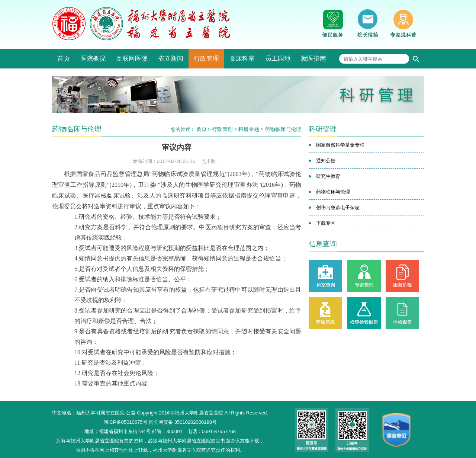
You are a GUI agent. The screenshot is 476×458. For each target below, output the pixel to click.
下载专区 (326, 223)
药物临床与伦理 (283, 129)
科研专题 (249, 129)
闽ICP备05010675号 (126, 422)
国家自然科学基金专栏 (340, 145)
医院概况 (93, 59)
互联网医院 (132, 59)
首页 (64, 59)
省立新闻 (171, 59)
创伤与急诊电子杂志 (338, 207)
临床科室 (242, 59)
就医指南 (313, 59)
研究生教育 (328, 176)
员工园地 (278, 59)
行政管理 (206, 59)
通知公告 (326, 161)
